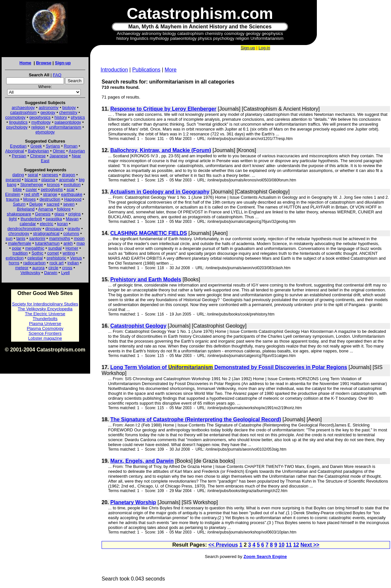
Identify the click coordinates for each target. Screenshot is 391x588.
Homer (72, 248)
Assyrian (77, 151)
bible (17, 189)
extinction (15, 258)
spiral (33, 175)
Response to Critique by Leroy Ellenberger (163, 109)
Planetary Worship (133, 502)
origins (74, 214)
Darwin (51, 273)
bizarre (31, 180)
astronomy (49, 108)
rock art (56, 263)
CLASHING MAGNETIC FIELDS (149, 233)
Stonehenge (32, 185)
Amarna (46, 209)
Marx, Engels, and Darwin (142, 461)
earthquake (72, 194)
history (61, 117)
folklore (64, 209)
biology (69, 108)
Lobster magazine (45, 338)
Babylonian (39, 151)
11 (289, 545)
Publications (146, 70)
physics (78, 117)
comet (53, 253)
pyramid (13, 180)
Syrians (53, 146)
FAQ (57, 75)
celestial (35, 258)
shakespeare (19, 214)
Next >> (310, 545)
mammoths (59, 238)
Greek (36, 146)
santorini (37, 238)
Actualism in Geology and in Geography (160, 192)
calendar (28, 224)
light (13, 219)
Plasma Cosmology (45, 328)
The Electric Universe (45, 314)
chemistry (68, 112)
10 (282, 545)
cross (67, 268)
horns (14, 263)
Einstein (13, 194)
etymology (45, 132)
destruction (50, 199)
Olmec (59, 151)
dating (18, 175)
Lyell (65, 273)
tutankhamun (47, 243)
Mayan (72, 219)
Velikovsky (31, 273)
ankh (68, 243)
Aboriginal (15, 151)
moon (79, 238)
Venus (76, 258)
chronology (19, 233)
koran (63, 224)
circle (53, 268)
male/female (20, 243)
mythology (41, 122)
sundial (55, 248)
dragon (69, 175)
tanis (21, 238)
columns (71, 233)
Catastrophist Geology (138, 326)
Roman (71, 146)
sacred (53, 204)
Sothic (38, 253)
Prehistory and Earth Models (146, 279)
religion (38, 127)
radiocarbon (34, 263)
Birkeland (26, 209)
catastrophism (23, 112)
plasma (48, 180)
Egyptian (18, 146)
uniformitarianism (65, 127)
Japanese (59, 156)
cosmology (15, 117)
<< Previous (223, 545)
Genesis (43, 214)
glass (59, 214)
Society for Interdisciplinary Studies (45, 304)
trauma (13, 199)
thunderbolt (31, 219)
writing (69, 253)
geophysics (40, 117)
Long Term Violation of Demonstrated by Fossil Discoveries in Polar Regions (229, 367)
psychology (17, 127)
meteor (22, 268)
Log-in (264, 48)
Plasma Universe (45, 324)
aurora (39, 268)
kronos (53, 185)
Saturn (19, 204)
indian (73, 263)
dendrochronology (24, 229)
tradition (20, 253)
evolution (72, 185)
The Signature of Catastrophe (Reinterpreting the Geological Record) (196, 419)
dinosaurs (55, 229)
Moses (29, 199)
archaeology (23, 108)
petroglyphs (52, 189)
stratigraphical (46, 233)
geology (48, 112)
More (171, 70)
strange (50, 194)
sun (9, 238)
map (81, 243)
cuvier (32, 189)
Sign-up (63, 63)
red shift (32, 194)
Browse (44, 63)
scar (71, 189)
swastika (54, 219)
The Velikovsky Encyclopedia (45, 309)
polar (16, 248)
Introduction (114, 70)
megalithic (35, 248)
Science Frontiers (45, 333)
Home (25, 63)
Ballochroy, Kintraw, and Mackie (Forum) (161, 150)
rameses (50, 175)
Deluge (36, 204)
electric (47, 224)
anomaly (67, 180)
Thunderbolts (45, 319)
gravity (74, 229)
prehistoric (57, 258)
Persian (19, 156)
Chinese (38, 156)
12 (296, 545)
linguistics (18, 122)
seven (69, 204)
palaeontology (68, 122)
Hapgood (73, 199)
